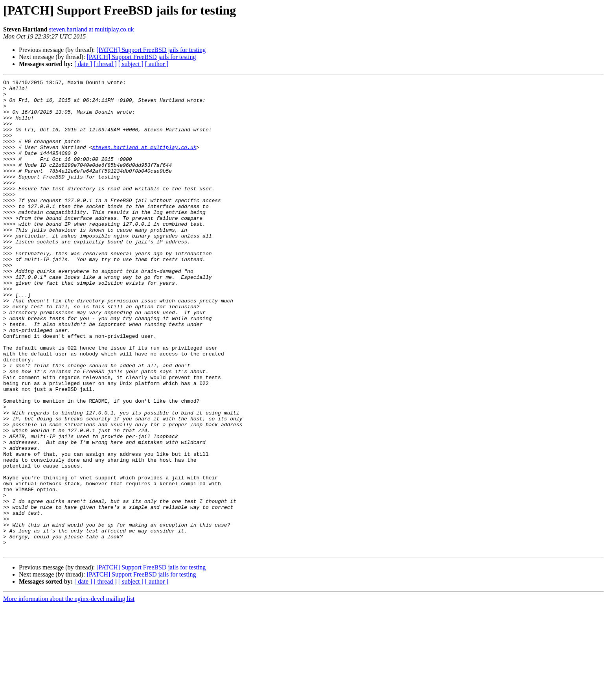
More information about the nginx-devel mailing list (69, 693)
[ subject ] (131, 64)
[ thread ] (105, 64)
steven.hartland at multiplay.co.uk (91, 29)
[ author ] (157, 64)
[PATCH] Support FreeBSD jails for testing (151, 50)
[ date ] (83, 64)
